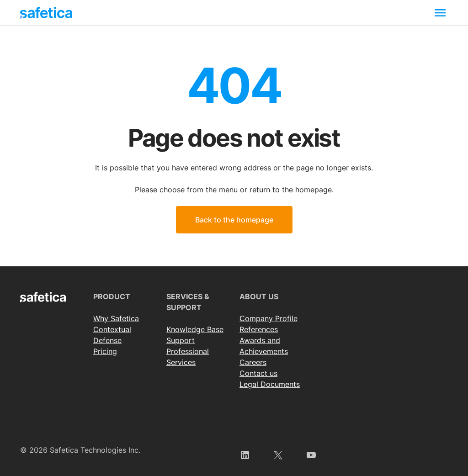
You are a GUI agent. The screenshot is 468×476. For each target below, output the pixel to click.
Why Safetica (116, 318)
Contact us (258, 373)
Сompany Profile (269, 318)
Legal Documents (270, 384)
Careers (253, 362)
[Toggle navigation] (440, 13)
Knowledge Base (195, 329)
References (259, 329)
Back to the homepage (234, 220)
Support (181, 340)
